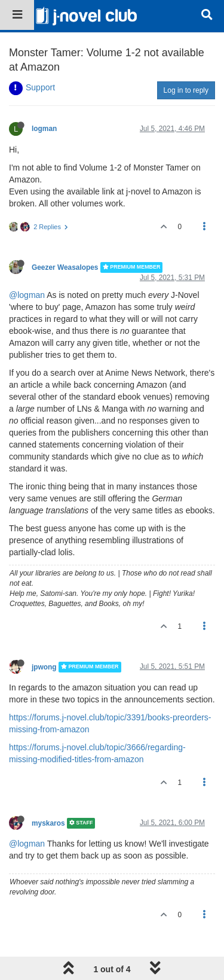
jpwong (44, 667)
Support (40, 87)
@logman (27, 295)
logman (44, 129)
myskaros (48, 823)
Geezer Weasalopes (65, 267)
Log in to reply (186, 90)
